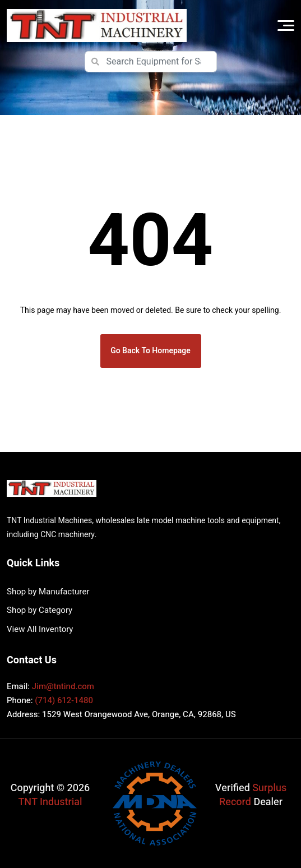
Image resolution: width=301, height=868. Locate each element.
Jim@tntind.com (63, 686)
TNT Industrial (50, 802)
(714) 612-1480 (64, 700)
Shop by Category (40, 610)
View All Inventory (40, 629)
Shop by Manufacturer (48, 592)
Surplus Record (253, 795)
